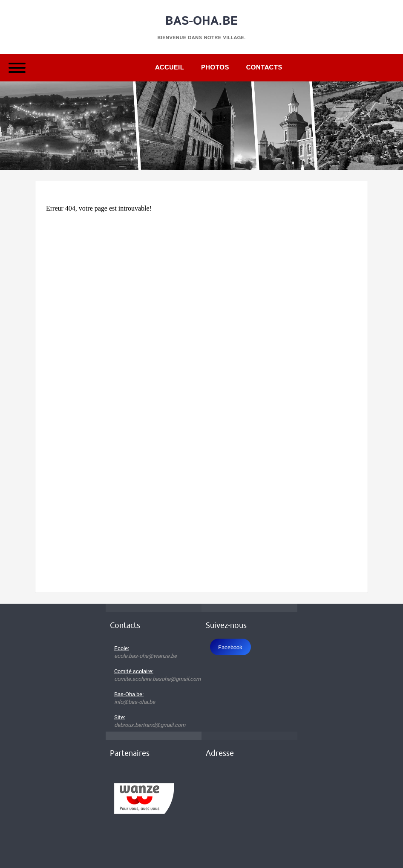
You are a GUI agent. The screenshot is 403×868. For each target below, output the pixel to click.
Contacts (264, 68)
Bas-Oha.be (202, 21)
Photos (215, 68)
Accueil (170, 68)
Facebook (230, 647)
